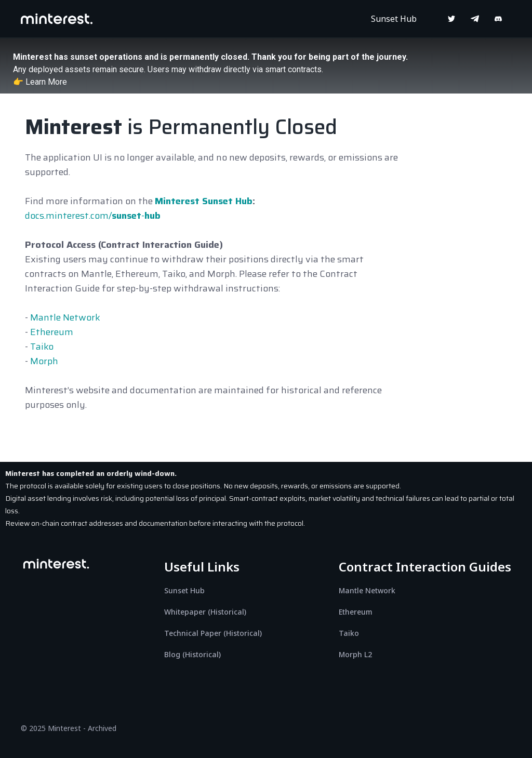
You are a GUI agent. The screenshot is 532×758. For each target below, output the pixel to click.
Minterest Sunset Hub (204, 201)
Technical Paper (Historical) (213, 633)
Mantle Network (65, 317)
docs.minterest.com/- (93, 216)
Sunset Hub (394, 19)
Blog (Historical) (192, 654)
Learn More (46, 82)
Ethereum (52, 332)
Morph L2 (355, 654)
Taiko (42, 347)
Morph (44, 361)
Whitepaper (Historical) (205, 612)
